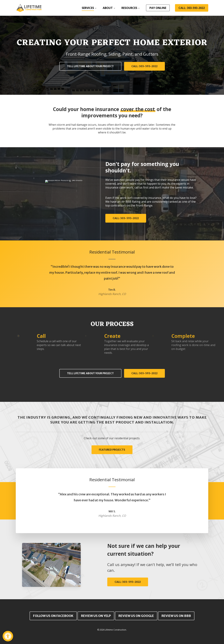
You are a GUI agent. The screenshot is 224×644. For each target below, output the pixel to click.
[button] (8, 636)
